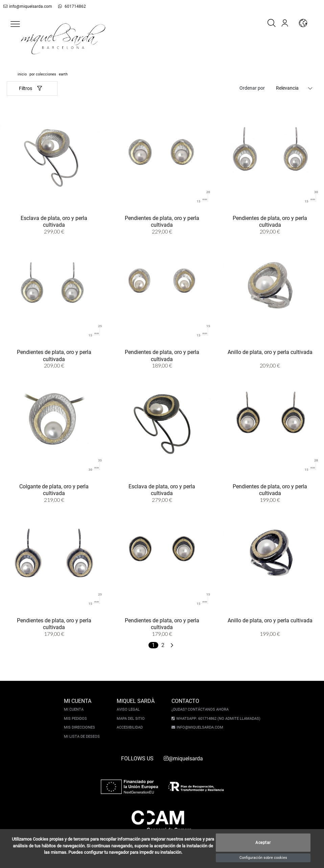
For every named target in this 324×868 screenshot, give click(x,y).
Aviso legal (129, 709)
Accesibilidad (130, 727)
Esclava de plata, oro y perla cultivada (54, 221)
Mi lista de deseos (83, 737)
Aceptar (263, 843)
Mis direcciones (80, 727)
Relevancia (287, 88)
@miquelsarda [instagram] (183, 759)
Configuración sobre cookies (263, 858)
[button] (15, 24)
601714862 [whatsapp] (68, 6)
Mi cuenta (74, 709)
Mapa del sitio (131, 719)
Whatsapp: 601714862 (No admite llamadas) (217, 719)
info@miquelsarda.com (26, 6)
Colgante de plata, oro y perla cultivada (54, 489)
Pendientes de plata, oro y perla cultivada (162, 221)
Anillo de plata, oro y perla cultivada (270, 352)
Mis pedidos (76, 719)
